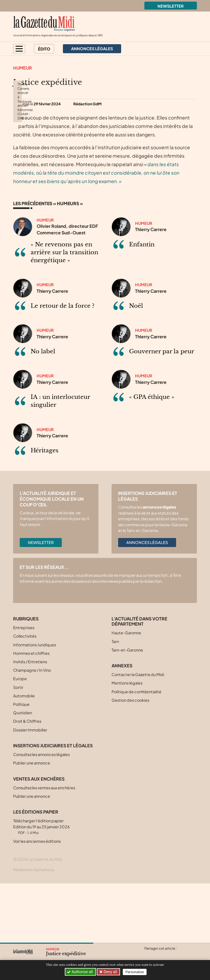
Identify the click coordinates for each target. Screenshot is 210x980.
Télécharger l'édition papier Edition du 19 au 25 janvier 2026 (41, 886)
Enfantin (142, 304)
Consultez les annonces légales (41, 814)
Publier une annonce (32, 822)
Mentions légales (127, 742)
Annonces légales (147, 602)
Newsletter (171, 6)
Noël (136, 365)
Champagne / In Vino (32, 730)
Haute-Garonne (126, 692)
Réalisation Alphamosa (34, 929)
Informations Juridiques (35, 704)
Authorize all (80, 972)
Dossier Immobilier (30, 789)
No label (43, 411)
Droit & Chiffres (27, 781)
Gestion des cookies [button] (130, 759)
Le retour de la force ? (62, 365)
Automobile (24, 755)
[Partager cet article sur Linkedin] (170, 955)
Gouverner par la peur (162, 411)
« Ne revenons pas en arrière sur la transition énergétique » (64, 312)
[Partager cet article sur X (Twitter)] (148, 955)
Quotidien (23, 772)
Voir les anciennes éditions (37, 900)
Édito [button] (44, 49)
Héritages (45, 510)
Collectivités (25, 695)
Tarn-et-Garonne (127, 709)
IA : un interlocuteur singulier (60, 460)
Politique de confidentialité (136, 751)
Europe (20, 738)
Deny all (110, 972)
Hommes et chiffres (31, 712)
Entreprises (24, 687)
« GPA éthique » (152, 456)
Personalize (135, 972)
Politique (21, 764)
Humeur (23, 68)
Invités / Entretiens (30, 721)
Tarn (115, 701)
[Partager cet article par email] (180, 955)
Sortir (18, 746)
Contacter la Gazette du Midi (138, 734)
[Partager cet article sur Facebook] (159, 955)
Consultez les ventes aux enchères (44, 847)
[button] (19, 49)
